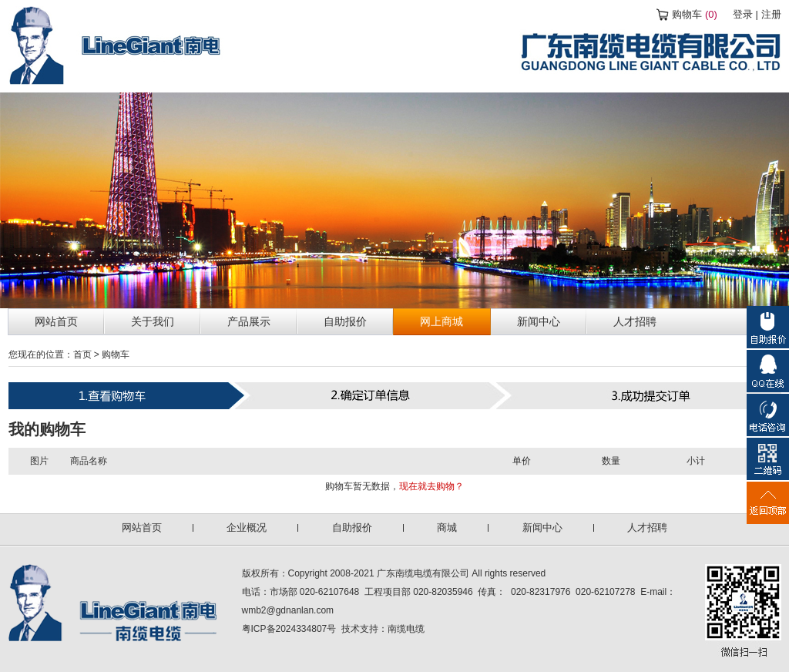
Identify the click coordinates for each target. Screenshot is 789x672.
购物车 (695, 14)
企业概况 (247, 528)
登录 (743, 14)
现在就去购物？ (431, 486)
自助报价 (352, 528)
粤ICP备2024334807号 (289, 629)
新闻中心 (542, 528)
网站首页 (142, 528)
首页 (82, 354)
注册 (771, 14)
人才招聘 (647, 528)
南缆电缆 (406, 629)
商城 (447, 528)
